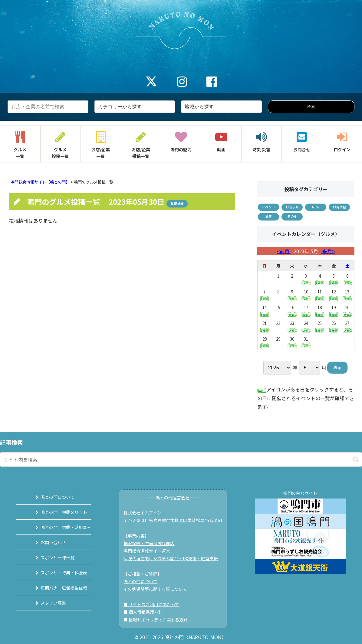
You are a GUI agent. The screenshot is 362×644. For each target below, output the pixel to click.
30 (292, 342)
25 (320, 326)
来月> (328, 251)
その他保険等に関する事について (159, 589)
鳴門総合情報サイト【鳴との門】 (40, 182)
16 (292, 311)
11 (320, 295)
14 (265, 311)
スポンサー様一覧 (50, 557)
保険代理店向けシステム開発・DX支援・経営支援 (174, 558)
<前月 (284, 251)
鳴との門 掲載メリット (56, 512)
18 (320, 311)
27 (347, 326)
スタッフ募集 (46, 603)
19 (334, 311)
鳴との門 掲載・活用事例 (58, 527)
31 (306, 342)
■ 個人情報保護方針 (146, 612)
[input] (181, 459)
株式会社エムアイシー (148, 513)
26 (334, 326)
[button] (356, 459)
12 (334, 295)
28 (265, 342)
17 (306, 311)
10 (306, 295)
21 (265, 326)
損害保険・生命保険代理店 (152, 543)
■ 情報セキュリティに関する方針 (159, 619)
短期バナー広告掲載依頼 (56, 588)
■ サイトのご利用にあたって (155, 604)
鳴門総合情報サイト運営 (150, 551)
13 (347, 295)
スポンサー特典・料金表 (56, 573)
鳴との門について (50, 497)
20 (347, 311)
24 (306, 326)
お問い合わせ (46, 542)
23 (292, 326)
